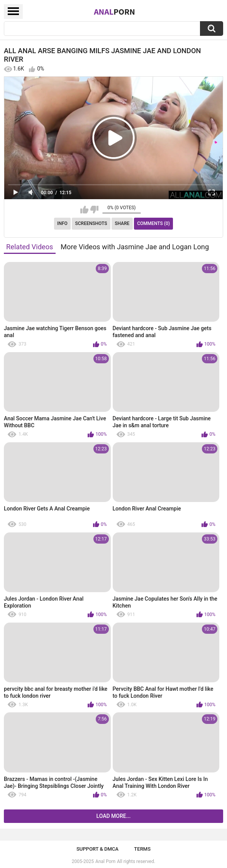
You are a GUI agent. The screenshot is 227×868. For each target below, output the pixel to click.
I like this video (84, 210)
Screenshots (91, 223)
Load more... (114, 816)
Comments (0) (153, 223)
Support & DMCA (97, 849)
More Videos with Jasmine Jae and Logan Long (135, 247)
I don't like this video (94, 210)
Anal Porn (105, 861)
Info (62, 223)
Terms (142, 849)
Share (122, 223)
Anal (114, 12)
